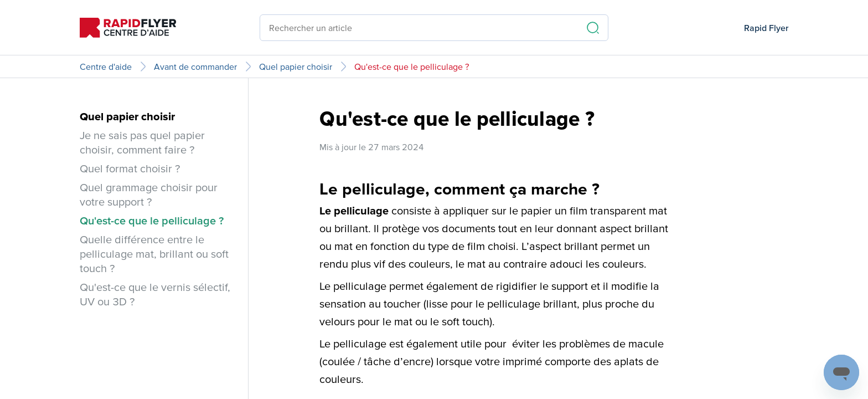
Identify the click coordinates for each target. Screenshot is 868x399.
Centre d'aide (106, 66)
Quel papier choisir (296, 66)
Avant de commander (195, 66)
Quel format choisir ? (130, 168)
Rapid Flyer (766, 28)
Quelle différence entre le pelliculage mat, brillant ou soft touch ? (154, 254)
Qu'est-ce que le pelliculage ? (412, 66)
